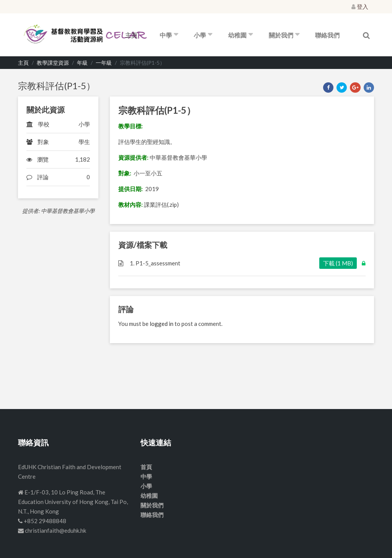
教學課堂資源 (53, 63)
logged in (162, 324)
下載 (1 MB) (338, 263)
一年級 (104, 63)
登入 (360, 7)
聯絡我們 (327, 35)
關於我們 (281, 35)
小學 (200, 35)
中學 (166, 35)
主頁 (131, 35)
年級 (82, 63)
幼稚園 (237, 35)
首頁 (146, 467)
